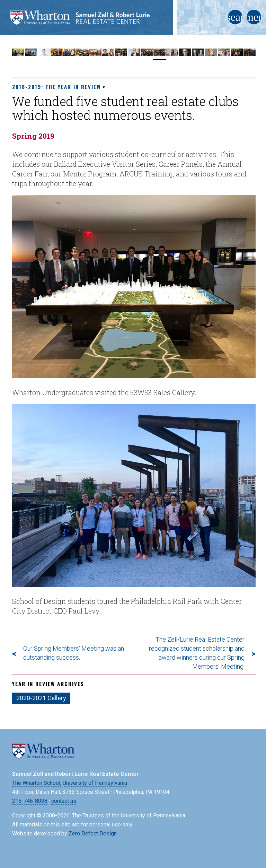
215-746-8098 (30, 801)
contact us (64, 801)
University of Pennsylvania (95, 783)
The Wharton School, (37, 783)
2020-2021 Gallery (41, 698)
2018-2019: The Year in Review (56, 87)
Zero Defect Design (93, 834)
